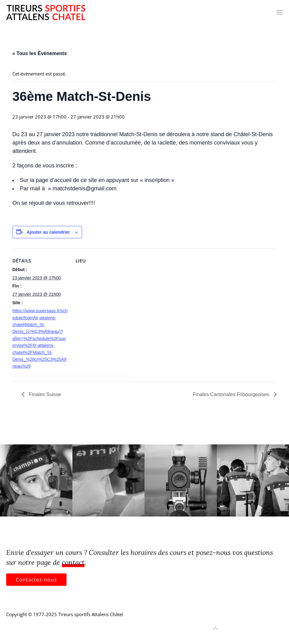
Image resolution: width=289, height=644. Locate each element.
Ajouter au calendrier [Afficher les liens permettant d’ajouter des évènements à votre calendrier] (48, 232)
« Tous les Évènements (40, 53)
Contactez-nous (36, 580)
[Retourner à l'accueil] (46, 12)
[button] (280, 12)
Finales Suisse (44, 394)
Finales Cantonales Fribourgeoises (232, 394)
